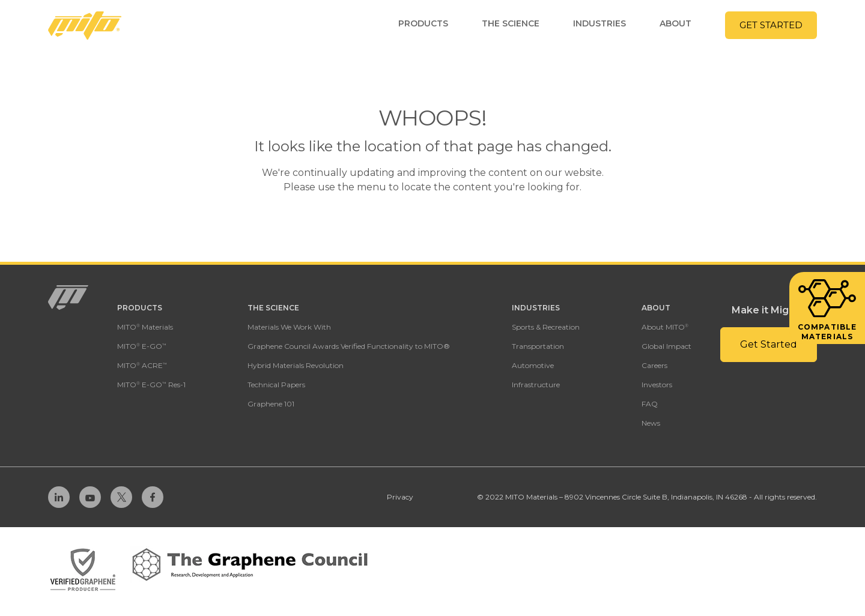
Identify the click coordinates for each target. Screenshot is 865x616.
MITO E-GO (142, 346)
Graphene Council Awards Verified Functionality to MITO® (349, 346)
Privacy (400, 497)
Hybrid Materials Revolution (296, 365)
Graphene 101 (271, 404)
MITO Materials (145, 327)
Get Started (771, 25)
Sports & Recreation (546, 327)
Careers (654, 365)
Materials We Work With (289, 327)
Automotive (533, 365)
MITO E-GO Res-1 (151, 385)
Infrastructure (536, 385)
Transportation (538, 346)
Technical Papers (276, 385)
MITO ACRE (142, 365)
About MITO (665, 327)
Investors (657, 385)
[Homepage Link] (85, 26)
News (651, 423)
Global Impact (666, 346)
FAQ (650, 404)
